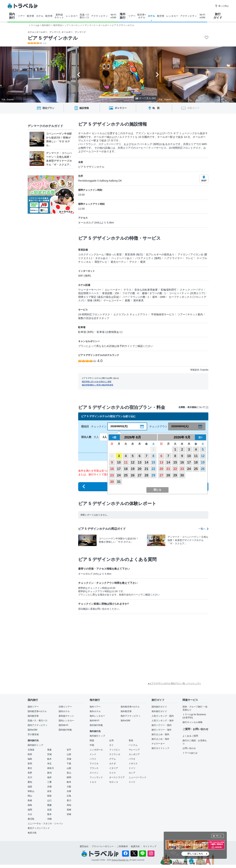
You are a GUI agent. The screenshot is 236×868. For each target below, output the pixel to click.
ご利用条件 (122, 846)
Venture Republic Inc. (120, 860)
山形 (69, 754)
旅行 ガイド (218, 16)
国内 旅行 (12, 16)
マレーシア (134, 750)
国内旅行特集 (65, 730)
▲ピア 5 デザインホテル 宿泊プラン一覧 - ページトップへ (174, 683)
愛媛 (49, 805)
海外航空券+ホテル (130, 707)
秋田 (30, 754)
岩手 (69, 750)
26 (133, 475)
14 (146, 462)
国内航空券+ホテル (37, 711)
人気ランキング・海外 (163, 721)
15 (153, 462)
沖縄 (49, 819)
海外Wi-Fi (94, 721)
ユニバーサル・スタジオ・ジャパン (45, 824)
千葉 (69, 764)
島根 (30, 800)
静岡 (69, 777)
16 (112, 469)
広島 (69, 796)
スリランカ (115, 754)
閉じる (219, 836)
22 (153, 469)
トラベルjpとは (190, 753)
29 (153, 475)
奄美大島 (32, 833)
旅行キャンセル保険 (192, 722)
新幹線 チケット (59, 16)
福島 (30, 759)
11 (126, 462)
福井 (49, 777)
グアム (112, 759)
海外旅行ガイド (159, 711)
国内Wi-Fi (63, 725)
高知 (69, 805)
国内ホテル (64, 711)
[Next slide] (157, 75)
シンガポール (96, 750)
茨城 (69, 759)
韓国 (92, 740)
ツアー (21, 16)
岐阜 (69, 782)
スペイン (94, 773)
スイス (112, 773)
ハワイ (93, 759)
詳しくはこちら (195, 854)
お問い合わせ (189, 748)
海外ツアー (95, 707)
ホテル (40, 16)
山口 (49, 800)
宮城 (49, 754)
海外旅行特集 (96, 725)
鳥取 (49, 796)
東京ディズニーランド (39, 828)
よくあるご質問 (190, 736)
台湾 (111, 740)
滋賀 (30, 787)
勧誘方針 (136, 846)
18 (126, 469)
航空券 (31, 16)
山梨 (69, 768)
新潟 (49, 773)
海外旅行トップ (97, 736)
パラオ (132, 759)
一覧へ (203, 529)
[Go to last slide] (79, 75)
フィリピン (115, 750)
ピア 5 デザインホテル (53, 38)
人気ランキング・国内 (163, 716)
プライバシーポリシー (103, 846)
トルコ (93, 782)
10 (119, 462)
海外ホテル (95, 711)
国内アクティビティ (38, 725)
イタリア (114, 768)
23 (112, 475)
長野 (30, 773)
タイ (111, 745)
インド (93, 754)
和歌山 (31, 791)
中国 (92, 745)
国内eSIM (32, 730)
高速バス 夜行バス (84, 16)
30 (112, 482)
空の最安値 (33, 734)
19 (133, 469)
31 (119, 482)
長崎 (69, 810)
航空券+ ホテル (142, 16)
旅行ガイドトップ (160, 748)
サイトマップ (150, 846)
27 (140, 475)
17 (119, 469)
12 (133, 462)
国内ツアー (33, 707)
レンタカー (72, 16)
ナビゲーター (158, 744)
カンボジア (134, 754)
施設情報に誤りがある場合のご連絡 (97, 382)
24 (119, 475)
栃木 (49, 759)
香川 (69, 800)
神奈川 (51, 768)
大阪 (69, 787)
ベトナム (133, 745)
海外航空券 (126, 711)
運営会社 (84, 846)
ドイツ (132, 768)
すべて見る (146, 98)
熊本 (49, 814)
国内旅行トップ (35, 745)
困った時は (222, 6)
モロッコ (114, 782)
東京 (30, 768)
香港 (131, 740)
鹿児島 (31, 819)
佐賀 (49, 810)
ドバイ (132, 782)
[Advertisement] (101, 644)
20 (140, 469)
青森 (49, 750)
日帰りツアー (65, 707)
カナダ (112, 764)
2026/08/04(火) (180, 426)
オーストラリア (117, 777)
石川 (30, 777)
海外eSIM (125, 721)
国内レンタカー (66, 721)
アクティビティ (99, 16)
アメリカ (94, 764)
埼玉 (49, 764)
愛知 (30, 782)
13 (140, 462)
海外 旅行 (123, 16)
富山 (69, 773)
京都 (49, 787)
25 (126, 475)
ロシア (132, 773)
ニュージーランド (138, 777)
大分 (30, 814)
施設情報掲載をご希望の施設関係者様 (98, 385)
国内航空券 (33, 716)
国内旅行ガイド (159, 707)
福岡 (30, 810)
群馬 (30, 764)
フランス (94, 768)
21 (146, 469)
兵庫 (69, 791)
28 (146, 475)
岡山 (30, 796)
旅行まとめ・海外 (160, 739)
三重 (49, 782)
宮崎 (69, 814)
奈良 (49, 791)
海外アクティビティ (131, 716)
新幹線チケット (66, 716)
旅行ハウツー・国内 (162, 725)
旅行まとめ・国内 (160, 734)
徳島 (30, 805)
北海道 (31, 750)
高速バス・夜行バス (38, 721)
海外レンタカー (97, 716)
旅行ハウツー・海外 (162, 730)
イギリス (133, 764)
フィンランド (96, 777)
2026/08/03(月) (119, 426)
